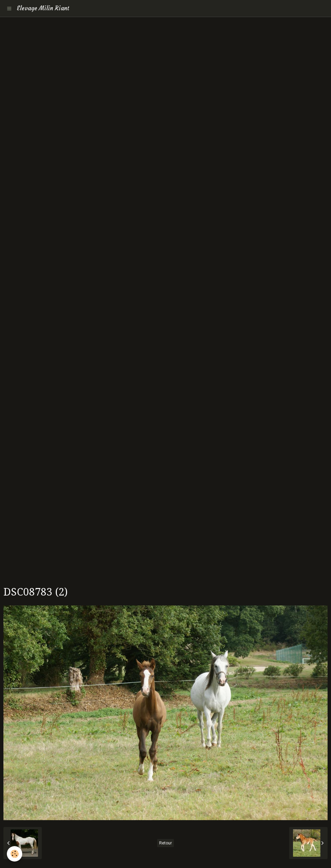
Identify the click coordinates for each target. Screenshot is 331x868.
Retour (165, 843)
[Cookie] (15, 854)
